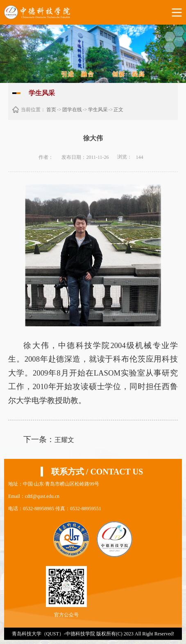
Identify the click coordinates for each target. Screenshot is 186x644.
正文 (118, 110)
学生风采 (98, 110)
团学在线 (72, 110)
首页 (51, 110)
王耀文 (64, 440)
